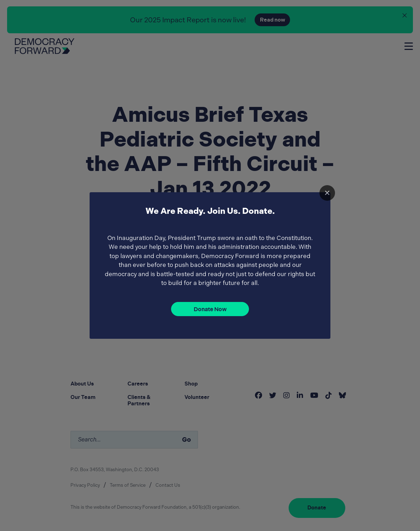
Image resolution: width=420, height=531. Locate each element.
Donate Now (210, 309)
